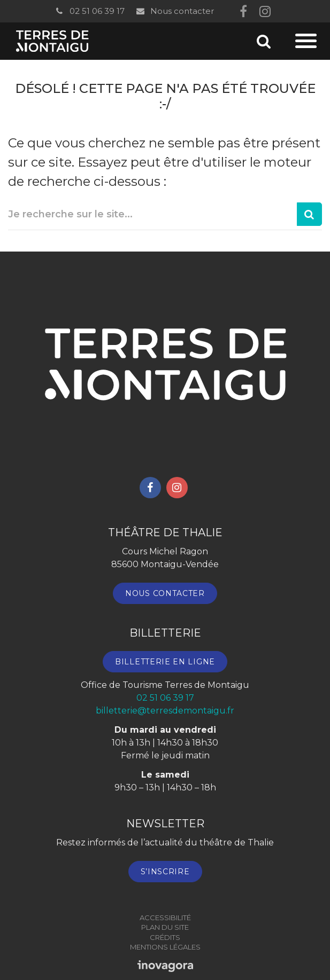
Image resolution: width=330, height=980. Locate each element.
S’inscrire (165, 872)
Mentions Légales (165, 947)
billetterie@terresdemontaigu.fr (165, 711)
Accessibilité (165, 918)
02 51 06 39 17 (90, 11)
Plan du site (165, 927)
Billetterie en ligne (165, 662)
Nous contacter (175, 11)
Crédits (165, 937)
